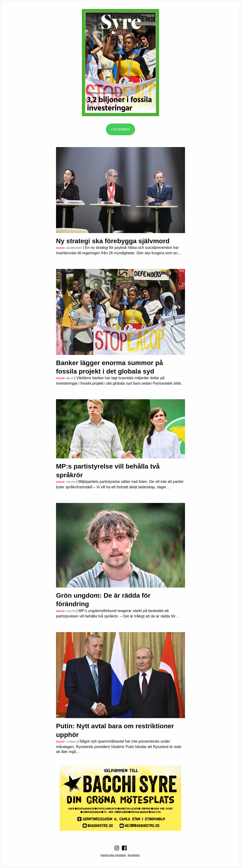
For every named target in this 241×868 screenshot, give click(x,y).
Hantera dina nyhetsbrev (113, 855)
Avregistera (134, 855)
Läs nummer (120, 129)
